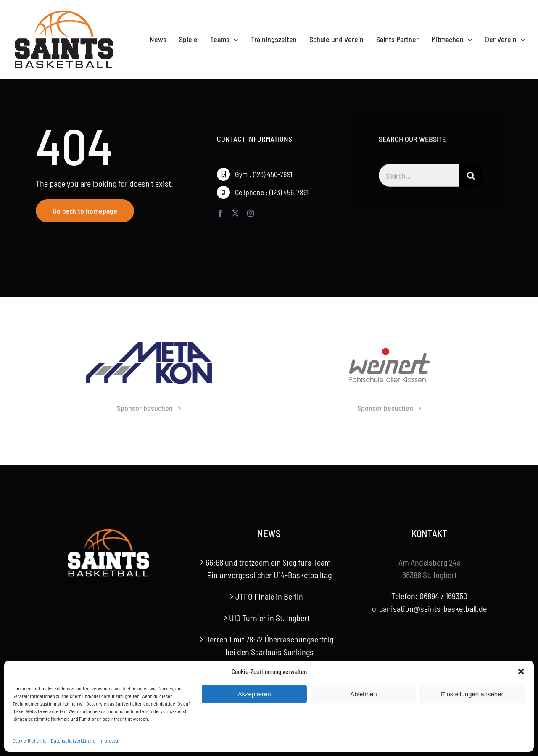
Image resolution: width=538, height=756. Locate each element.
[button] (521, 671)
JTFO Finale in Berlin (269, 596)
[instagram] (251, 213)
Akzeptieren (254, 694)
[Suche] (471, 177)
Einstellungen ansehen (473, 694)
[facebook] (220, 213)
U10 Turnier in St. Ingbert (269, 618)
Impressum (111, 740)
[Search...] (419, 177)
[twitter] (235, 213)
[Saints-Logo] (64, 13)
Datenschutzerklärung (73, 740)
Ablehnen (363, 694)
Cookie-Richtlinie (30, 740)
